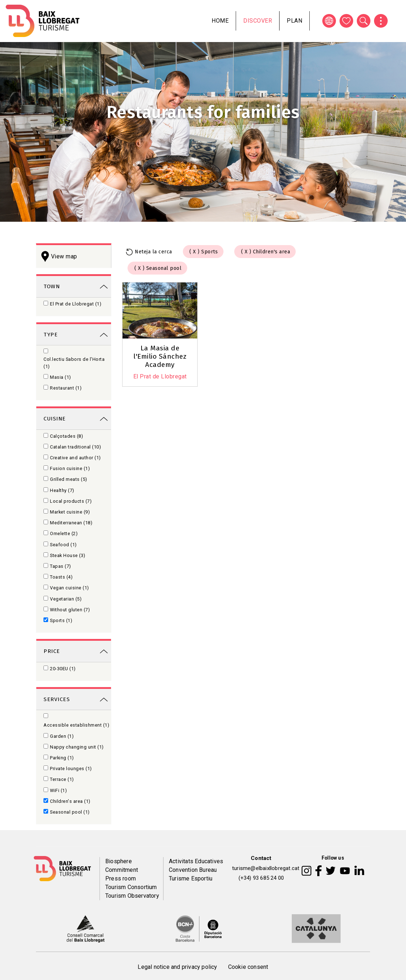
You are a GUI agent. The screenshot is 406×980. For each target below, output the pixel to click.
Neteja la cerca (153, 252)
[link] (74, 286)
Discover (258, 21)
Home (220, 21)
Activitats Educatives (196, 861)
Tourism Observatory (132, 896)
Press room (121, 878)
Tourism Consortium (131, 887)
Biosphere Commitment (122, 866)
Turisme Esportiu (191, 878)
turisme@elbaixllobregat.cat (266, 868)
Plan (294, 21)
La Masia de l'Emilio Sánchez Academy (160, 356)
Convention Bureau (193, 870)
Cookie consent (248, 967)
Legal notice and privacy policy (177, 967)
